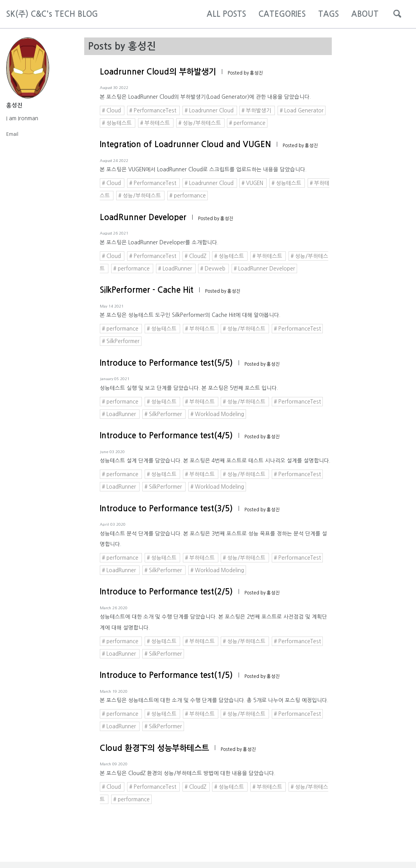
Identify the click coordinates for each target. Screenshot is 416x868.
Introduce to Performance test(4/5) (166, 436)
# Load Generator (302, 110)
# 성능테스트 (118, 123)
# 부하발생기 (257, 110)
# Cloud (112, 110)
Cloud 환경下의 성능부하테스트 (154, 748)
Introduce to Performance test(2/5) (166, 592)
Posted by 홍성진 (245, 73)
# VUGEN (253, 183)
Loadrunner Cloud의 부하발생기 (158, 72)
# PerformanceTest (153, 110)
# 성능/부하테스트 (200, 123)
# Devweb (213, 269)
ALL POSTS (226, 14)
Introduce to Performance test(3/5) (166, 509)
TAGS (328, 14)
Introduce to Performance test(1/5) (166, 675)
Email (12, 133)
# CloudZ (196, 256)
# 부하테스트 (156, 123)
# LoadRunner (176, 269)
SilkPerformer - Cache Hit (147, 290)
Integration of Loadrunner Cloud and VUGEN (185, 144)
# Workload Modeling (217, 414)
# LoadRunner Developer (264, 269)
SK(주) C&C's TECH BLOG (52, 14)
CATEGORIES (282, 14)
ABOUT (365, 14)
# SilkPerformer (121, 341)
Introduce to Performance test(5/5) (166, 363)
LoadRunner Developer (143, 217)
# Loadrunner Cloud (210, 110)
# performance (247, 123)
